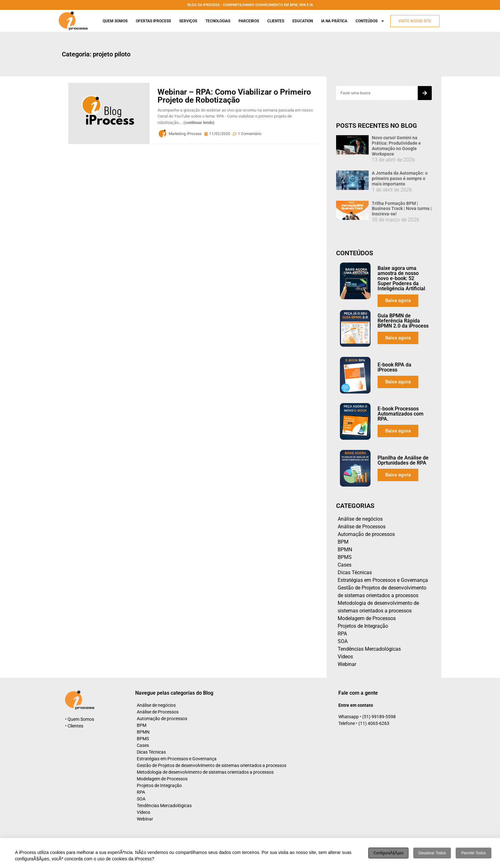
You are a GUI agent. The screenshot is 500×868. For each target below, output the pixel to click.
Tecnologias (218, 21)
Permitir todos (474, 853)
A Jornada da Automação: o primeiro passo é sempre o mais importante (400, 178)
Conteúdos (370, 21)
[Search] (425, 93)
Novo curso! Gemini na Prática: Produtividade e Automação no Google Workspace (396, 146)
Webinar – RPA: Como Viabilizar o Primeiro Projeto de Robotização (234, 96)
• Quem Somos (80, 719)
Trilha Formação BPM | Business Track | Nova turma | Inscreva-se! (402, 209)
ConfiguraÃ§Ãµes (388, 853)
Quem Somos (115, 21)
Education (303, 21)
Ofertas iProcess (153, 21)
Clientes (276, 21)
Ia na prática (334, 21)
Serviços (188, 21)
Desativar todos (432, 853)
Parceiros (249, 21)
